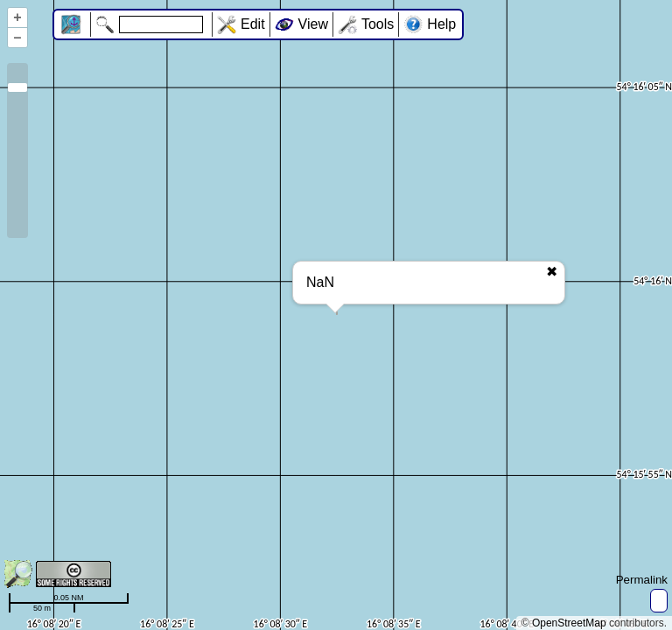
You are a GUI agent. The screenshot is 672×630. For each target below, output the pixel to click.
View (313, 24)
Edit (253, 24)
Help (441, 24)
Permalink (642, 580)
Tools (378, 24)
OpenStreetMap (569, 623)
